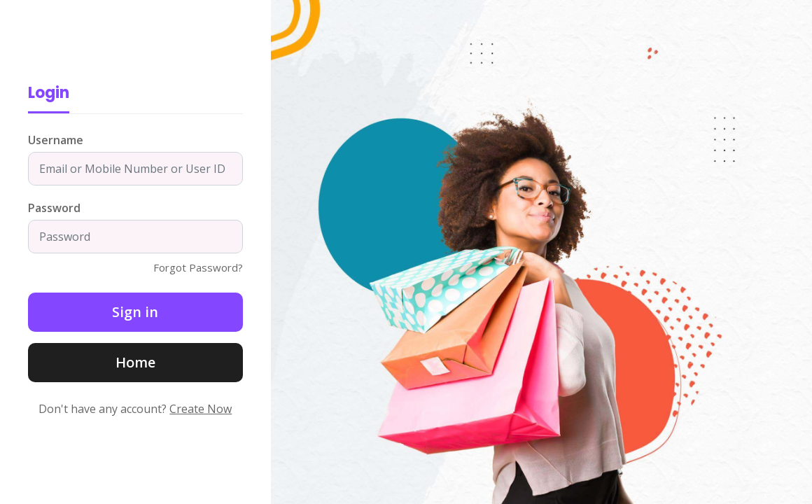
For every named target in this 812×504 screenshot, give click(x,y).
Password (54, 208)
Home (135, 362)
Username (56, 140)
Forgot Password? (198, 267)
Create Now (201, 409)
